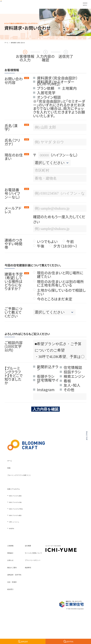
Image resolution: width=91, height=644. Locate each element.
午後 (41, 246)
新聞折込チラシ (48, 367)
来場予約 (15, 528)
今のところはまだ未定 (55, 299)
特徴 (11, 467)
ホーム (7, 43)
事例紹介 (15, 552)
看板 (67, 381)
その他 (69, 390)
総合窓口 (15, 589)
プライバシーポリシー (61, 560)
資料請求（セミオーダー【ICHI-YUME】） (56, 82)
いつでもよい (47, 241)
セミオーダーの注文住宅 (23, 606)
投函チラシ (72, 372)
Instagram (46, 390)
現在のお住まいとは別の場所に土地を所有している (60, 283)
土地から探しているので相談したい (61, 292)
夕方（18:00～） (65, 246)
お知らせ (15, 560)
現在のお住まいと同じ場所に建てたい (60, 275)
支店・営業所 (19, 581)
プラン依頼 (46, 88)
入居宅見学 (46, 93)
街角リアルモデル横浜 (24, 515)
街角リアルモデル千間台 (26, 508)
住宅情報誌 (73, 367)
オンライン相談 (49, 97)
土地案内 (69, 88)
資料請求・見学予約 (24, 574)
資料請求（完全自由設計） (57, 78)
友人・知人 (72, 385)
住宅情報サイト (48, 380)
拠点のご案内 (19, 567)
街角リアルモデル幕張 (24, 495)
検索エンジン (74, 376)
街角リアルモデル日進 (24, 502)
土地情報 (15, 545)
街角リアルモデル (23, 488)
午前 (70, 241)
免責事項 (49, 567)
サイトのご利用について (63, 552)
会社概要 (49, 545)
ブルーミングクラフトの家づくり (36, 475)
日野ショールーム (21, 521)
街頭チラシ (46, 376)
